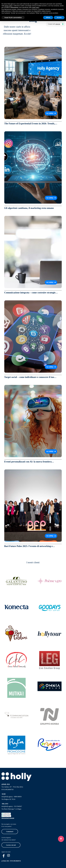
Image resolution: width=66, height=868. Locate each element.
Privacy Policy (7, 816)
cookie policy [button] (35, 7)
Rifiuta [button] (48, 18)
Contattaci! (10, 832)
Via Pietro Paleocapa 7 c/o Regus (11, 809)
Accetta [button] (59, 18)
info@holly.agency (7, 797)
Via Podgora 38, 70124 (8, 799)
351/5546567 (18, 806)
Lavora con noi (11, 845)
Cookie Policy (7, 814)
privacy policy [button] (8, 6)
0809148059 (18, 797)
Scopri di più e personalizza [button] (13, 18)
